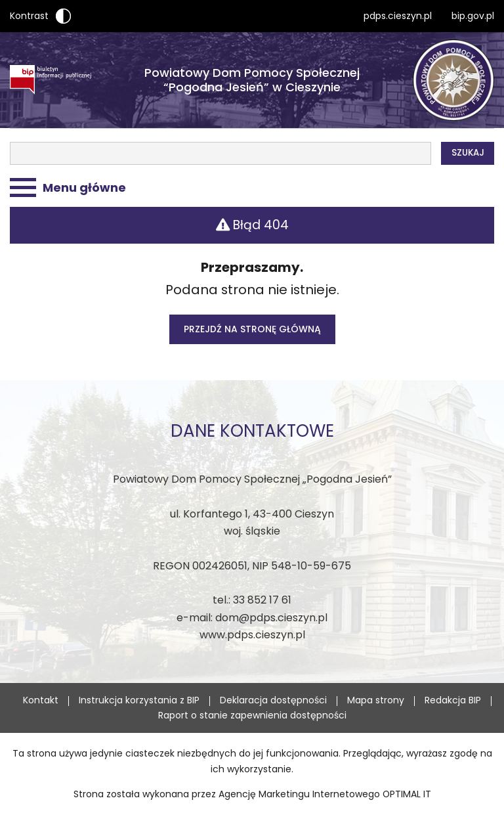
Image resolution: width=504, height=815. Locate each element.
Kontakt (41, 700)
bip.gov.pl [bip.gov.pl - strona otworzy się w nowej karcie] (473, 16)
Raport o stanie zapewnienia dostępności (252, 715)
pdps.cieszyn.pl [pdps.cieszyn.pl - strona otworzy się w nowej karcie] (398, 16)
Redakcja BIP (453, 700)
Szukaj (468, 153)
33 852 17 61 (262, 600)
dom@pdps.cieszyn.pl (271, 618)
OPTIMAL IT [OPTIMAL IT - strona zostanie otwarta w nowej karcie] (407, 794)
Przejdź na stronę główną (252, 329)
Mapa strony (376, 700)
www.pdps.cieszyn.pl (252, 635)
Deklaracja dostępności (273, 700)
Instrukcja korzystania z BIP (139, 700)
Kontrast (40, 16)
